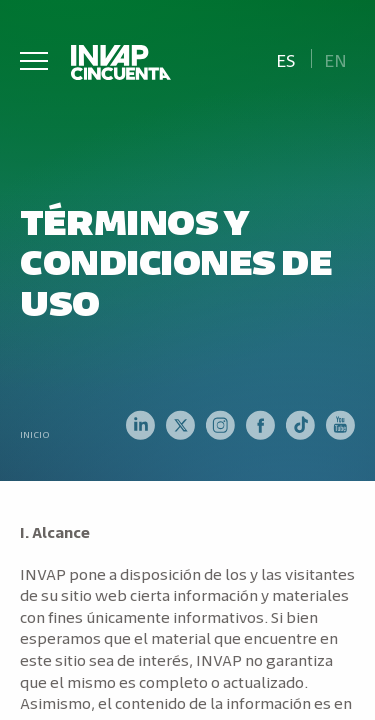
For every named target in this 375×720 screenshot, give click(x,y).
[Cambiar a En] (336, 58)
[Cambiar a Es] (285, 58)
